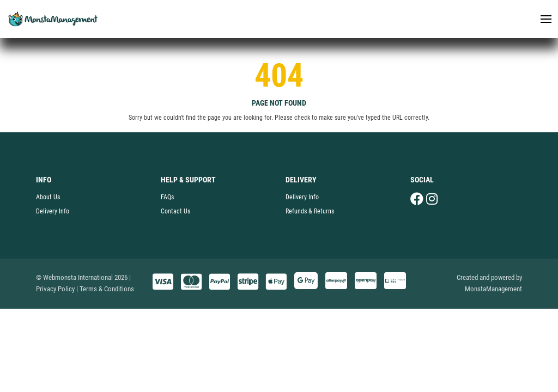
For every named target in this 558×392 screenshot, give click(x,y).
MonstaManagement (493, 289)
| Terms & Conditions (105, 289)
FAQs (167, 197)
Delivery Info (53, 211)
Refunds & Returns (310, 211)
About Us (48, 197)
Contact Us (175, 211)
